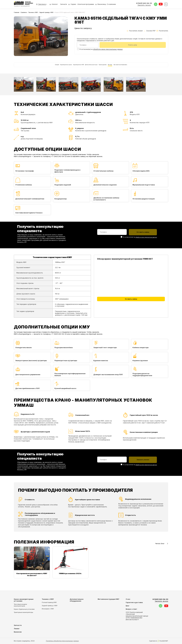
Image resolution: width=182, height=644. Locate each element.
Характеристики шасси (50, 67)
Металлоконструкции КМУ (108, 599)
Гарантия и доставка (134, 602)
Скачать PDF (150, 31)
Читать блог (162, 549)
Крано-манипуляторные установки (24, 600)
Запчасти (64, 4)
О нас (128, 599)
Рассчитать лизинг (135, 31)
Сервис (73, 4)
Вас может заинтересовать (141, 67)
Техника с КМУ (33, 12)
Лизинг (17, 629)
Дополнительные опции (92, 67)
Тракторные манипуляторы (23, 612)
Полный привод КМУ (49, 602)
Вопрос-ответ (131, 609)
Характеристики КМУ (71, 67)
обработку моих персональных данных (108, 50)
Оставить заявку (131, 306)
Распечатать (162, 31)
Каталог (54, 4)
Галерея (33, 67)
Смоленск (24, 12)
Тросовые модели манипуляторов (20, 605)
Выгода (124, 67)
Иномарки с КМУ (48, 609)
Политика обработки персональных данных (62, 641)
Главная (16, 12)
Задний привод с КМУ (46, 12)
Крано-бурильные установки (24, 609)
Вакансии (101, 4)
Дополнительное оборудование (77, 600)
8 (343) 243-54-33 (160, 600)
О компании (111, 4)
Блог (128, 606)
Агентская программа (86, 4)
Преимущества (111, 67)
